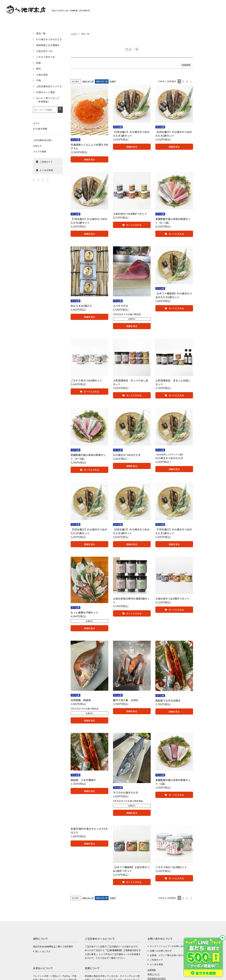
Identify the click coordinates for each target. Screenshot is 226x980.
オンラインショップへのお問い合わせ (168, 946)
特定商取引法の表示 (157, 979)
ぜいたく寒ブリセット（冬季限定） (48, 100)
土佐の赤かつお (44, 51)
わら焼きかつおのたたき (49, 39)
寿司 (38, 69)
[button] (191, 81)
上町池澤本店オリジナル (49, 86)
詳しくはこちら (43, 951)
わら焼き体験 (40, 129)
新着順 (113, 81)
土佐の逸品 (42, 75)
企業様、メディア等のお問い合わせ (167, 955)
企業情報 (152, 970)
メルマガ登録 (40, 151)
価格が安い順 (88, 81)
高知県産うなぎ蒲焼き (48, 45)
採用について (154, 974)
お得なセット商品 (46, 92)
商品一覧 (41, 33)
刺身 (38, 63)
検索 (60, 109)
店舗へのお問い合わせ (161, 951)
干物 (38, 80)
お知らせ (37, 146)
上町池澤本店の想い (43, 140)
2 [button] (183, 81)
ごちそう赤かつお (46, 57)
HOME (74, 34)
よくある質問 (156, 964)
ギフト (36, 123)
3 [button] (187, 81)
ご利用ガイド (156, 960)
